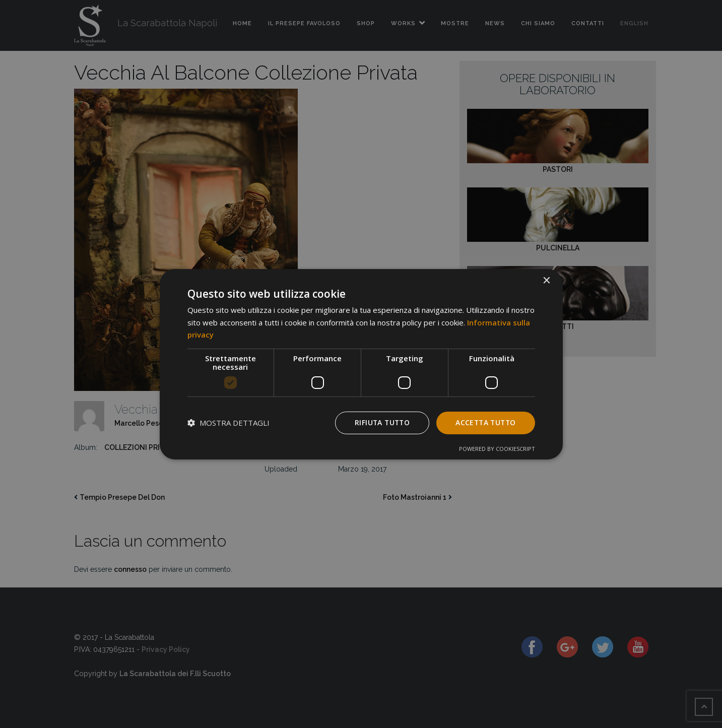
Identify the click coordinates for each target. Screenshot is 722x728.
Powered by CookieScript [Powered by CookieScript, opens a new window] (497, 449)
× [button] (546, 280)
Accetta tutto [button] (484, 422)
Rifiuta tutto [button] (379, 422)
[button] (228, 423)
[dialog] (361, 364)
